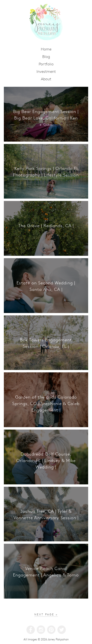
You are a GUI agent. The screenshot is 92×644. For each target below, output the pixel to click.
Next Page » (46, 614)
